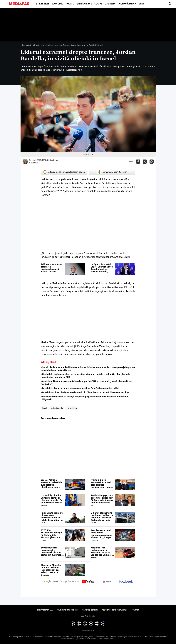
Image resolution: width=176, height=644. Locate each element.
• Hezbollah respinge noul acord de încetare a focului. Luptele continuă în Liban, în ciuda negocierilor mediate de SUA (86, 376)
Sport (142, 4)
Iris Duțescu (34, 162)
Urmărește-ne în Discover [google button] (112, 172)
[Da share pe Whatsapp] (152, 162)
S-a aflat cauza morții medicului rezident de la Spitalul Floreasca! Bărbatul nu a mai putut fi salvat (102, 516)
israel (44, 408)
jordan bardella (57, 408)
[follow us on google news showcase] (69, 582)
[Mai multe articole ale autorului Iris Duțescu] (25, 162)
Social (98, 4)
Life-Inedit (111, 4)
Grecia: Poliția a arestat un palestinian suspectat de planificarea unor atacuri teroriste (52, 484)
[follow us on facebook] (126, 582)
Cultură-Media (128, 4)
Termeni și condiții (90, 610)
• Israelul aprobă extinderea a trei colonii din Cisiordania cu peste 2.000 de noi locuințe (85, 392)
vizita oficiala (72, 408)
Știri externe (84, 4)
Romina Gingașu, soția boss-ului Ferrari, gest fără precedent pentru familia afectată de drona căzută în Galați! (102, 499)
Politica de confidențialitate (115, 610)
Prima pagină (26, 45)
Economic (57, 4)
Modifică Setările (88, 616)
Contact (135, 610)
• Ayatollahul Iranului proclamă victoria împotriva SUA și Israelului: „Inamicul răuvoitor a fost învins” (86, 383)
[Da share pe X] (145, 162)
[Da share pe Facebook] (138, 162)
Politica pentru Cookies (67, 610)
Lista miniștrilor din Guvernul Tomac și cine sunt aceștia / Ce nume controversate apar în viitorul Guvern (52, 499)
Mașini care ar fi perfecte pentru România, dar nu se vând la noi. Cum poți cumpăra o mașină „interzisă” (101, 551)
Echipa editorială (45, 610)
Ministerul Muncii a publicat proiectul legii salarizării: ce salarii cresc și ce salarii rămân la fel (51, 569)
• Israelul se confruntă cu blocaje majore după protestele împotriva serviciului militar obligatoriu (84, 398)
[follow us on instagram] (107, 582)
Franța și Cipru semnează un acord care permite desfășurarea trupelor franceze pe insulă (102, 484)
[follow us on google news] (50, 582)
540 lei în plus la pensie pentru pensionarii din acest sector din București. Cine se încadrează (52, 551)
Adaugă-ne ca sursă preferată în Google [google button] (64, 172)
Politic (70, 4)
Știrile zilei (42, 4)
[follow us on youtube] (88, 582)
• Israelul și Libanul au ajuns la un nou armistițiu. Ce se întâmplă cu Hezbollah (80, 388)
